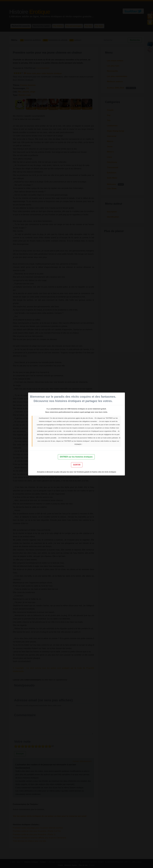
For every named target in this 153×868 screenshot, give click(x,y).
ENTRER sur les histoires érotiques (76, 457)
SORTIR (77, 465)
